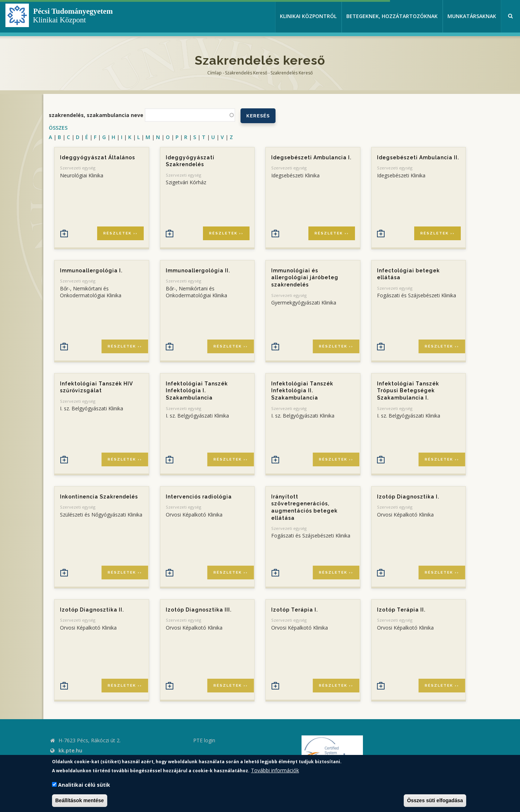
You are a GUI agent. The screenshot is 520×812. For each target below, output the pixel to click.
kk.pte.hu (70, 750)
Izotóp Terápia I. (294, 610)
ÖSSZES (58, 128)
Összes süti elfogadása (435, 800)
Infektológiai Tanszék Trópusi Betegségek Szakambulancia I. (408, 391)
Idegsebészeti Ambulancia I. (311, 157)
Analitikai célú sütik (84, 785)
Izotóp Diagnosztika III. (199, 610)
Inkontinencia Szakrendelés (99, 497)
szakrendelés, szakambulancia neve (96, 115)
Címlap (214, 73)
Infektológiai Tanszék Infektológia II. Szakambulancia (302, 391)
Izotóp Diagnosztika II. (92, 610)
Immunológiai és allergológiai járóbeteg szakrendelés (305, 278)
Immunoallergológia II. (198, 271)
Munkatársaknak (472, 16)
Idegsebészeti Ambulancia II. (418, 157)
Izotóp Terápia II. (401, 610)
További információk (275, 770)
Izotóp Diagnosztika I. (408, 497)
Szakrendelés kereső (246, 73)
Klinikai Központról (308, 16)
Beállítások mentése (80, 800)
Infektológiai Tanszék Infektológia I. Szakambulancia (197, 391)
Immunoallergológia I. (91, 271)
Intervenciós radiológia (199, 497)
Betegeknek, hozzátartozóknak (392, 16)
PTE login (204, 740)
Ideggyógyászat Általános (97, 157)
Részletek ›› (120, 233)
